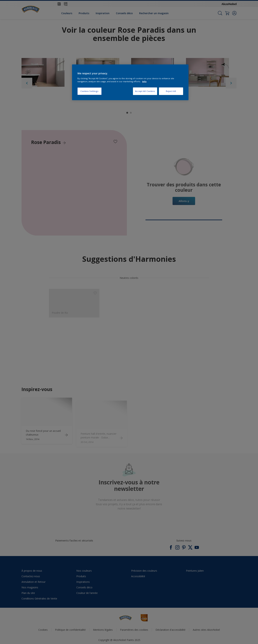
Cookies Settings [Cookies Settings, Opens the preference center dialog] (89, 91)
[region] (130, 82)
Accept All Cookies (145, 91)
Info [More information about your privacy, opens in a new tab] (144, 81)
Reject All (171, 91)
